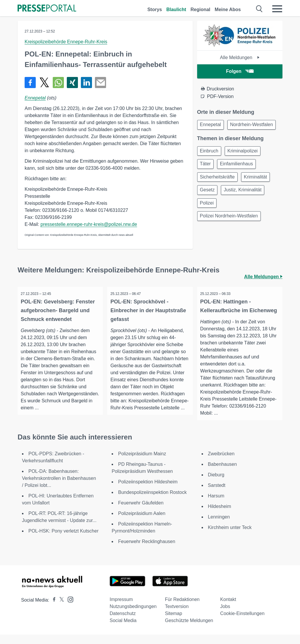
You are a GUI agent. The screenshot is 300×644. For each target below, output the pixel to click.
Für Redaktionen (182, 609)
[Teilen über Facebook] (30, 83)
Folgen (240, 71)
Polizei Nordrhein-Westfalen (230, 237)
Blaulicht (176, 10)
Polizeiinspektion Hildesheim (148, 491)
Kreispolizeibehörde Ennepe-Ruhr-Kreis (66, 42)
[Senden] (100, 83)
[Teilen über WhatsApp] (58, 83)
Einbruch (210, 166)
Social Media (123, 630)
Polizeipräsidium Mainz (142, 463)
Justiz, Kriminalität (246, 208)
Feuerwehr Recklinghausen (147, 551)
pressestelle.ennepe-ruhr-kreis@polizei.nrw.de (89, 224)
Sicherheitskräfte (218, 194)
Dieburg (216, 484)
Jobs (225, 616)
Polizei (208, 223)
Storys (155, 10)
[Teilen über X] (44, 83)
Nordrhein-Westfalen (222, 139)
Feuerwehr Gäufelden (141, 512)
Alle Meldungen (240, 57)
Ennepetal (35, 98)
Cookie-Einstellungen (242, 623)
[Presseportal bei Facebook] (52, 609)
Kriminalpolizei (246, 166)
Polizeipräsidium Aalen (142, 523)
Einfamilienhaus (240, 180)
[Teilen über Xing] (72, 83)
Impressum (121, 609)
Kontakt (228, 609)
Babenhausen (223, 474)
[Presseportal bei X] (60, 609)
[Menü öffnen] (277, 9)
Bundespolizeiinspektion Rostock (152, 502)
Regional (200, 10)
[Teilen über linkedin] (86, 83)
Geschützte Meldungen (189, 630)
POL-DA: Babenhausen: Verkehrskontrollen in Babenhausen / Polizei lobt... (59, 488)
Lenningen (219, 526)
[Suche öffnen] (259, 9)
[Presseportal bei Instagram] (69, 608)
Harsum (216, 505)
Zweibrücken (221, 463)
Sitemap (174, 623)
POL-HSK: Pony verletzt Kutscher (63, 540)
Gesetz (208, 208)
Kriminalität (259, 194)
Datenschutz (123, 623)
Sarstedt (217, 495)
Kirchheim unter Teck (230, 537)
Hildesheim (220, 516)
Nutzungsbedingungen (133, 616)
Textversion (177, 616)
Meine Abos (228, 10)
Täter (206, 180)
